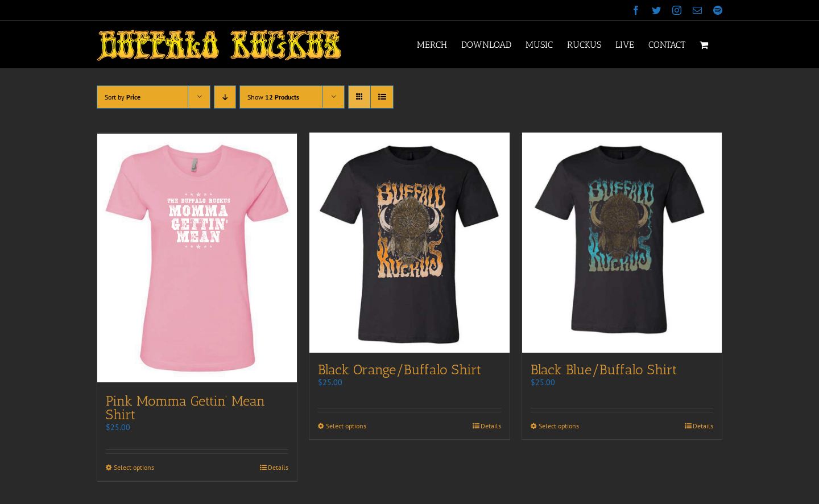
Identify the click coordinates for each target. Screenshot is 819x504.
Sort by (123, 97)
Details (278, 467)
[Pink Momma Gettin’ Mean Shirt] (197, 258)
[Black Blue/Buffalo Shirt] (622, 243)
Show (273, 97)
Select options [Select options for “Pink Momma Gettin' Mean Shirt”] (134, 467)
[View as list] (382, 97)
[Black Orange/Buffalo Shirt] (409, 243)
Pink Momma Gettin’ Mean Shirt (185, 407)
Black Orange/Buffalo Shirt (400, 371)
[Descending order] (225, 97)
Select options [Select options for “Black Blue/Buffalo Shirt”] (559, 427)
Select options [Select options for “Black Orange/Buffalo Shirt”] (346, 427)
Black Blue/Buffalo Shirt (604, 371)
